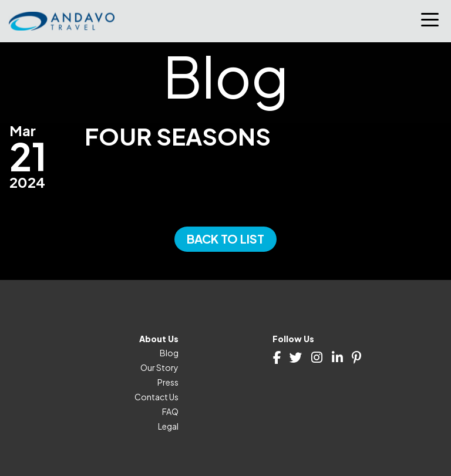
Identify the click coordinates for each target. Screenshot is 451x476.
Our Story (159, 367)
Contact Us (156, 397)
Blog (169, 353)
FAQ (170, 411)
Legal (168, 426)
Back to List (225, 239)
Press (168, 382)
